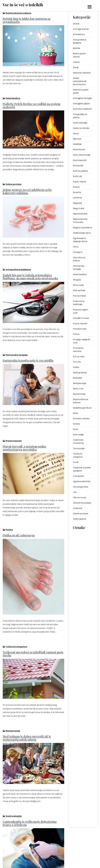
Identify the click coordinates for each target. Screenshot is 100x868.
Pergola (77, 280)
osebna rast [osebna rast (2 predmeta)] (79, 651)
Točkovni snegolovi (16, 615)
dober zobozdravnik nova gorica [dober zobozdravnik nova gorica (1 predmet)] (82, 548)
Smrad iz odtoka (81, 419)
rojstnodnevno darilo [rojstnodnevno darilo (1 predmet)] (80, 724)
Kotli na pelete (80, 171)
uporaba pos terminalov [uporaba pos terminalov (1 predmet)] (80, 781)
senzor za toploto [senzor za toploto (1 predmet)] (81, 738)
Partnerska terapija (16, 337)
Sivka (76, 413)
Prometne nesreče (78, 350)
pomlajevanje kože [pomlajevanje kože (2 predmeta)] (82, 672)
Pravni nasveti (13, 418)
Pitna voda (78, 285)
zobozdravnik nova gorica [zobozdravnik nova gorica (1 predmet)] (82, 808)
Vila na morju (79, 498)
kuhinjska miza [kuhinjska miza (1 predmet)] (81, 582)
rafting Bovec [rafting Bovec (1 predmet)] (80, 711)
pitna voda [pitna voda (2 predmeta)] (79, 657)
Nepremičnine (80, 214)
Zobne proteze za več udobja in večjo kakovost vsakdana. (33, 182)
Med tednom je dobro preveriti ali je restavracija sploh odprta (27, 702)
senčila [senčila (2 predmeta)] (77, 744)
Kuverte (77, 192)
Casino (76, 62)
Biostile (76, 48)
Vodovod (77, 508)
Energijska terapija (82, 98)
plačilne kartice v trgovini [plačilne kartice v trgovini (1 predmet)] (81, 664)
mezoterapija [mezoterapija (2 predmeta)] (80, 594)
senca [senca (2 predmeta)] (77, 732)
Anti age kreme (81, 29)
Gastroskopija (13, 775)
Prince (76, 334)
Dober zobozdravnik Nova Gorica (80, 81)
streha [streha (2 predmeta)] (77, 756)
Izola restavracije (82, 155)
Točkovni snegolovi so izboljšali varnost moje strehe (33, 622)
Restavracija (13, 695)
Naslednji (51, 856)
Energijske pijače (81, 104)
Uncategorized (80, 487)
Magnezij (77, 203)
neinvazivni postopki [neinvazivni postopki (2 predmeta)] (83, 618)
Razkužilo (77, 378)
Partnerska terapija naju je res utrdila (28, 342)
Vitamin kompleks (82, 503)
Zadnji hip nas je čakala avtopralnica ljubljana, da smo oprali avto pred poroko (30, 263)
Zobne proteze (13, 175)
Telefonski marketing (78, 442)
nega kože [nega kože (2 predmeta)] (79, 606)
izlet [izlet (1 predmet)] (89, 571)
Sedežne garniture (82, 408)
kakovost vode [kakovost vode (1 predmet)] (80, 577)
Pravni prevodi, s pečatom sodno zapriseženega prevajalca (24, 425)
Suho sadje (78, 435)
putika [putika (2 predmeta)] (77, 705)
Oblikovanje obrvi (82, 233)
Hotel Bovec (79, 150)
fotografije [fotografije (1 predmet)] (79, 571)
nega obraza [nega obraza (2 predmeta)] (80, 612)
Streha (76, 424)
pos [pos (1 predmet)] (76, 678)
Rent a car (78, 389)
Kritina (76, 187)
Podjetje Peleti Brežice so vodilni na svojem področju (31, 101)
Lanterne (78, 198)
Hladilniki (77, 144)
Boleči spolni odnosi (79, 55)
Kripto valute (79, 182)
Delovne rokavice (82, 73)
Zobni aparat (80, 519)
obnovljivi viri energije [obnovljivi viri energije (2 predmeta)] (80, 631)
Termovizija (79, 448)
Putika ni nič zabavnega (19, 508)
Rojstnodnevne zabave (18, 13)
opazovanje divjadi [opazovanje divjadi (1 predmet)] (82, 645)
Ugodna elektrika (82, 481)
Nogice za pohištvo (83, 228)
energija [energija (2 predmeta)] (78, 555)
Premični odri (80, 329)
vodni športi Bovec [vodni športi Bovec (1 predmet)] (82, 795)
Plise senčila (79, 290)
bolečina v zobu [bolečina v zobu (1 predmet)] (81, 534)
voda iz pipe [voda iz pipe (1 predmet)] (79, 789)
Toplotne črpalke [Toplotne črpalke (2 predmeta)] (81, 773)
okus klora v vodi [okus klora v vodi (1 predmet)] (81, 639)
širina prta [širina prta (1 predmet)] (79, 816)
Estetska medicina (82, 109)
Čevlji (76, 67)
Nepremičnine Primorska (80, 221)
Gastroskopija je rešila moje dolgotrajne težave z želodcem (30, 782)
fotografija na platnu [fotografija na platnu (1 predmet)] (80, 563)
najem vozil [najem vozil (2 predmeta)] (79, 600)
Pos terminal (79, 296)
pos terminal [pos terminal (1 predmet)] (80, 684)
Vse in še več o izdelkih (23, 5)
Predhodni (10, 856)
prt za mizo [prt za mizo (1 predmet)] (79, 699)
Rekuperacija (80, 383)
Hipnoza (77, 139)
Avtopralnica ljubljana (18, 256)
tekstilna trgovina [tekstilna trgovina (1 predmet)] (82, 762)
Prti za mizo (79, 357)
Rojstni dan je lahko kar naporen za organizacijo (26, 20)
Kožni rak (77, 176)
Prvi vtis (77, 362)
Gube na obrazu (81, 128)
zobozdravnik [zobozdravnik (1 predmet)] (80, 800)
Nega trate (79, 208)
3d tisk (76, 24)
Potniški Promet (81, 318)
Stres (76, 429)
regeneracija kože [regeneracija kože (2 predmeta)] (82, 717)
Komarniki (78, 166)
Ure (75, 492)
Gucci (76, 133)
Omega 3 (78, 252)
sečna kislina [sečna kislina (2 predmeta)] (80, 750)
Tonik (76, 462)
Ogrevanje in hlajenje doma (80, 240)
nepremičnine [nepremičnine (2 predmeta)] (80, 624)
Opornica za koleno (79, 259)
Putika (9, 502)
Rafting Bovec (80, 373)
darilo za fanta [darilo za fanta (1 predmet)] (81, 540)
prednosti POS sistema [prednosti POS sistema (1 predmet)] (80, 691)
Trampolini (78, 476)
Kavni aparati (80, 160)
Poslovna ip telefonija (79, 303)
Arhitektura (79, 34)
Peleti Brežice (13, 94)
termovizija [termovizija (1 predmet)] (79, 767)
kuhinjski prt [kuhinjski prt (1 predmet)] (79, 588)
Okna (76, 247)
